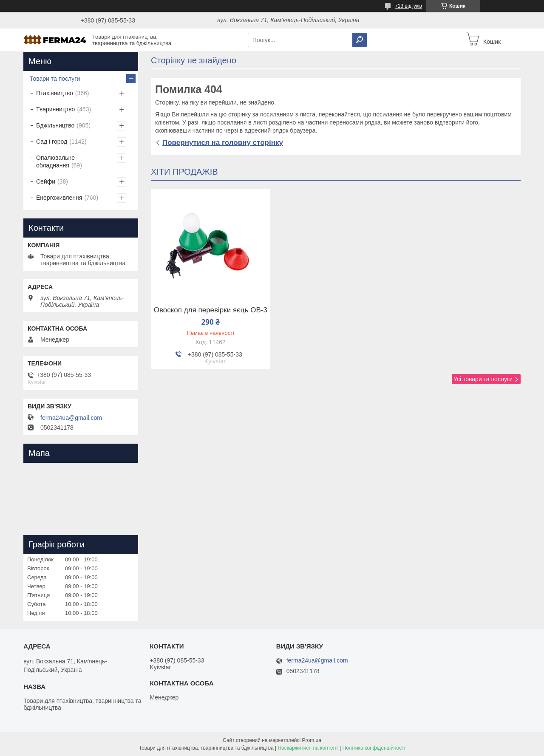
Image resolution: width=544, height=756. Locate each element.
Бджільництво (55, 125)
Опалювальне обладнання (55, 161)
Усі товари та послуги (483, 379)
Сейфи (46, 181)
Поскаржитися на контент (308, 748)
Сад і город (52, 142)
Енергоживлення (59, 198)
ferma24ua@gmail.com (71, 418)
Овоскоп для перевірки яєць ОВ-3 (211, 310)
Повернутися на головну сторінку (223, 143)
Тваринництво (55, 109)
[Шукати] (360, 40)
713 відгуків (408, 6)
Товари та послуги (55, 79)
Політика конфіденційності (374, 748)
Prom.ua (312, 740)
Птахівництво (55, 93)
